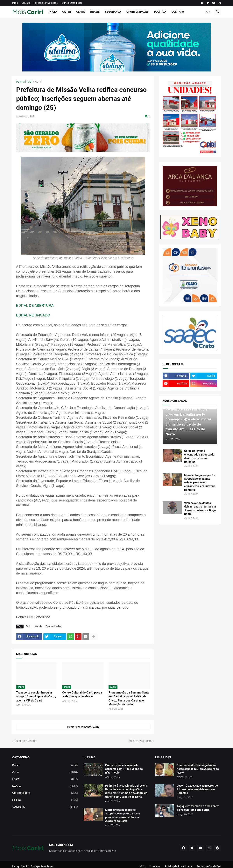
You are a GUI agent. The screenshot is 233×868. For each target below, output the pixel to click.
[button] (208, 12)
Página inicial (24, 82)
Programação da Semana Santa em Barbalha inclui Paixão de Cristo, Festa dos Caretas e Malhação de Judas (129, 698)
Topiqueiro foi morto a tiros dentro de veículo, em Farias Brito (198, 808)
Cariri (67, 12)
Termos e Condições (72, 3)
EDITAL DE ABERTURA (35, 306)
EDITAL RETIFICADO (33, 315)
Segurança (113, 12)
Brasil (95, 12)
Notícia (38, 626)
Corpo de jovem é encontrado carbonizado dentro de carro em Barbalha (199, 456)
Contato (26, 3)
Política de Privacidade (46, 3)
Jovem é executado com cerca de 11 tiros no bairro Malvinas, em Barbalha (197, 789)
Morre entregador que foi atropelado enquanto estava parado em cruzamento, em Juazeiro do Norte (200, 483)
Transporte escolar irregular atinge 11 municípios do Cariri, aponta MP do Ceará (36, 697)
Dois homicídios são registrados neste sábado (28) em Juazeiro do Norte (198, 769)
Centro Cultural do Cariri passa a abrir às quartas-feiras (82, 694)
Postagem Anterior (26, 741)
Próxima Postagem (140, 741)
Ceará (81, 12)
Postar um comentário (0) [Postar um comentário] (83, 727)
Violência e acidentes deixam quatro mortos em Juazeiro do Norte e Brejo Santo (200, 509)
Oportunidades (138, 12)
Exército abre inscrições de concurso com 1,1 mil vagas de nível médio (124, 769)
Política (160, 12)
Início (15, 3)
